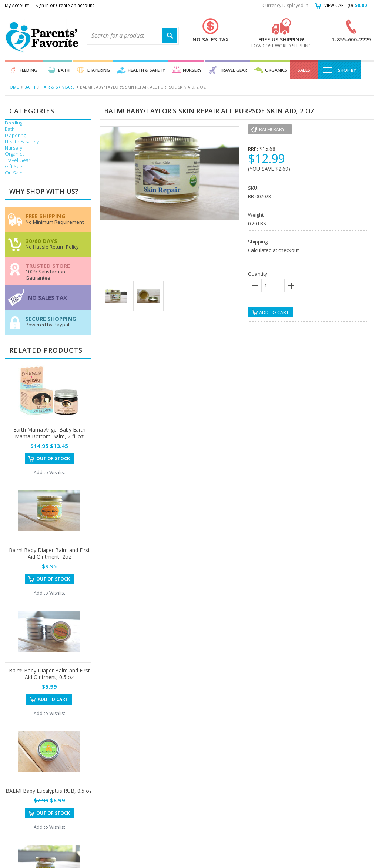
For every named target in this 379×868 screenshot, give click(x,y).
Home (13, 87)
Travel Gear (233, 70)
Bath (64, 70)
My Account (17, 5)
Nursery (192, 70)
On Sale (14, 173)
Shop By (340, 69)
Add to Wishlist (49, 473)
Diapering (99, 70)
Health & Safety (146, 70)
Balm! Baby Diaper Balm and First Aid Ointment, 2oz (49, 553)
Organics (276, 70)
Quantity (258, 274)
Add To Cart (53, 699)
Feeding (28, 70)
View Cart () (346, 5)
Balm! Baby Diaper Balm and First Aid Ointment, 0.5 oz (49, 674)
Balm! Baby (272, 129)
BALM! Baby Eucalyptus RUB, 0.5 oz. (49, 791)
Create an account (75, 5)
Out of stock (53, 458)
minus (255, 286)
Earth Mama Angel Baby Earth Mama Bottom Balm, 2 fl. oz (49, 433)
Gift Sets (14, 167)
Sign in (42, 5)
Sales (304, 70)
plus (291, 286)
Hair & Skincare (58, 87)
